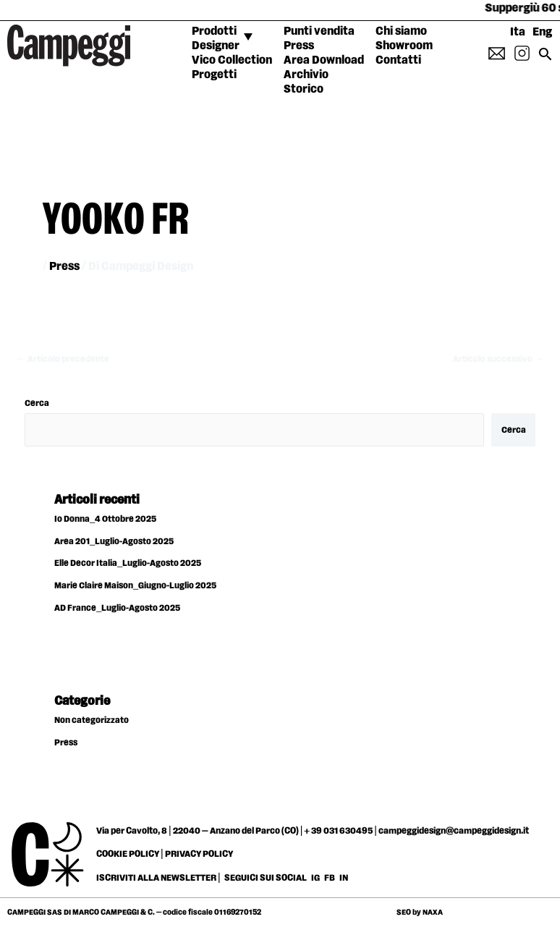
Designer (216, 46)
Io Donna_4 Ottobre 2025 (105, 519)
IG (315, 878)
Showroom (404, 46)
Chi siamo (401, 31)
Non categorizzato (92, 720)
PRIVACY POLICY (199, 854)
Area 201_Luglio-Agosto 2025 (114, 542)
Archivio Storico (306, 82)
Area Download (324, 60)
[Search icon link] (546, 59)
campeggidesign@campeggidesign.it (454, 831)
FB (330, 878)
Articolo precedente (63, 359)
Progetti (214, 75)
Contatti (398, 60)
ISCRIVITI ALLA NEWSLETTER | (158, 878)
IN (344, 878)
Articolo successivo (499, 359)
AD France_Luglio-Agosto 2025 (117, 608)
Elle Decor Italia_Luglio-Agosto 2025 (128, 563)
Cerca (37, 403)
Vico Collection (232, 60)
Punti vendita (319, 31)
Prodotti (214, 31)
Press (299, 46)
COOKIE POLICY (128, 854)
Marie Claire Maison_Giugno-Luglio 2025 (135, 586)
